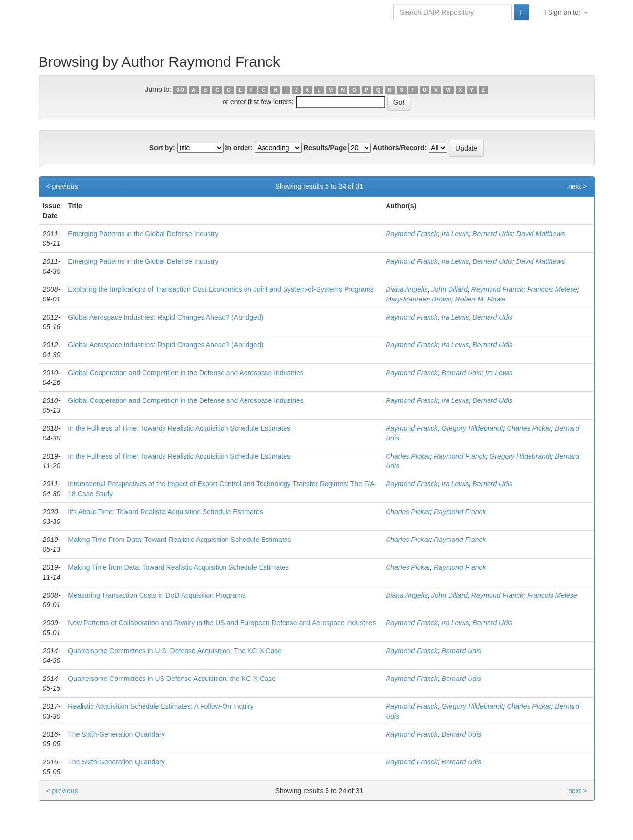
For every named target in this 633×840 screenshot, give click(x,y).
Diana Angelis (407, 289)
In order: (239, 148)
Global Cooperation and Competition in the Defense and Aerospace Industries (186, 373)
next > (578, 186)
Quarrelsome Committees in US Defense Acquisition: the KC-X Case (172, 679)
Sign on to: (566, 12)
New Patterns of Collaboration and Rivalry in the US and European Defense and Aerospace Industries (222, 623)
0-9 (180, 90)
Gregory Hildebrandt (472, 428)
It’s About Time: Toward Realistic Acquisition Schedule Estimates (165, 512)
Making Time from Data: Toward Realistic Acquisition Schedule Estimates (178, 567)
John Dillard (449, 289)
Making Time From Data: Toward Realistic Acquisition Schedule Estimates (179, 540)
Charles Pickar (529, 428)
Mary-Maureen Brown (419, 299)
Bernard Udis (492, 234)
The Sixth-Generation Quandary (116, 734)
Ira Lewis (455, 234)
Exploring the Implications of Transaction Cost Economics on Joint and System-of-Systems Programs (221, 289)
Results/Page (325, 148)
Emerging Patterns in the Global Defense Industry (143, 234)
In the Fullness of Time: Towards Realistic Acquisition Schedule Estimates (179, 428)
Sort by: (162, 148)
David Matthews (541, 234)
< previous (62, 186)
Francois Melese (552, 289)
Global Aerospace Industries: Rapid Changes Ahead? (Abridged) (165, 317)
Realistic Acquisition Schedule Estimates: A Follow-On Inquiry (161, 706)
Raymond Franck (412, 234)
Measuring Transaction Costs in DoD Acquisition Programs (156, 595)
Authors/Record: (400, 148)
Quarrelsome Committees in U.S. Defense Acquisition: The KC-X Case (175, 651)
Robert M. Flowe (480, 299)
